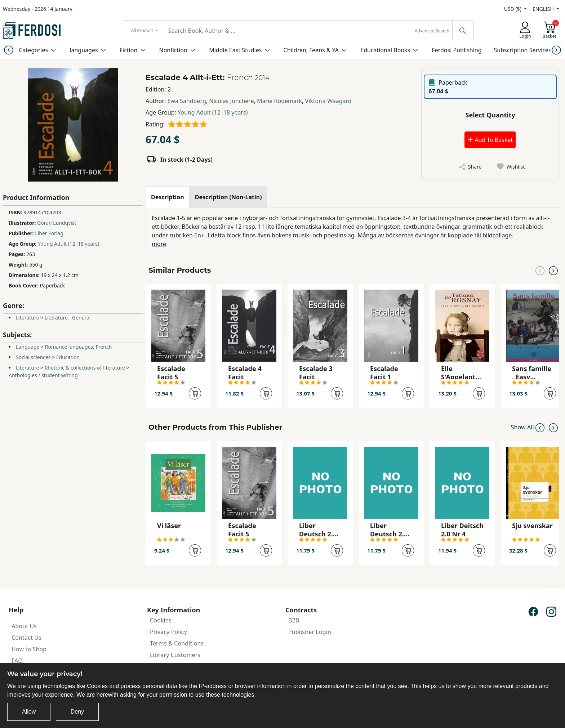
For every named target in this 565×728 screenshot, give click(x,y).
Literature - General (68, 318)
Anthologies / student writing (43, 375)
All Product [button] (143, 30)
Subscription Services (523, 50)
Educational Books (385, 50)
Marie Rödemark (279, 101)
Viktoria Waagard (328, 101)
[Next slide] (557, 50)
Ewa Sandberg (187, 101)
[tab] (168, 197)
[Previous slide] (8, 50)
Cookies (161, 620)
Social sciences (33, 357)
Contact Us (26, 638)
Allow (29, 712)
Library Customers (175, 655)
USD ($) (513, 9)
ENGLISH (544, 9)
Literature (27, 318)
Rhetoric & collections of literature (85, 368)
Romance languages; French (79, 347)
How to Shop (29, 649)
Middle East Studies (235, 50)
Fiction (129, 50)
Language (28, 347)
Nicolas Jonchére (231, 101)
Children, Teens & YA (311, 50)
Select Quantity (490, 115)
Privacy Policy (168, 632)
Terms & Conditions (177, 643)
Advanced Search (432, 31)
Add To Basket (490, 140)
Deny (77, 712)
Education (68, 357)
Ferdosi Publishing (457, 50)
